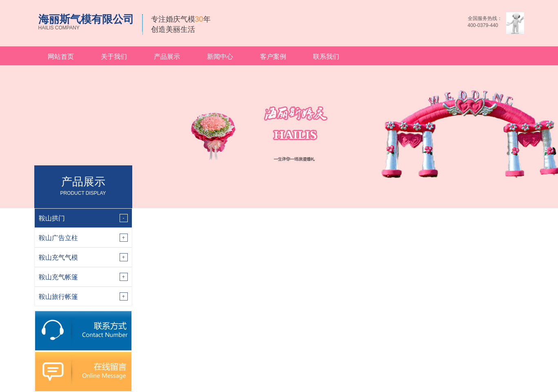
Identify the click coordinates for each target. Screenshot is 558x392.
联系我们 (326, 57)
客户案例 (273, 57)
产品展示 (167, 57)
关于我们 (114, 57)
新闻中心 (220, 57)
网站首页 (61, 57)
